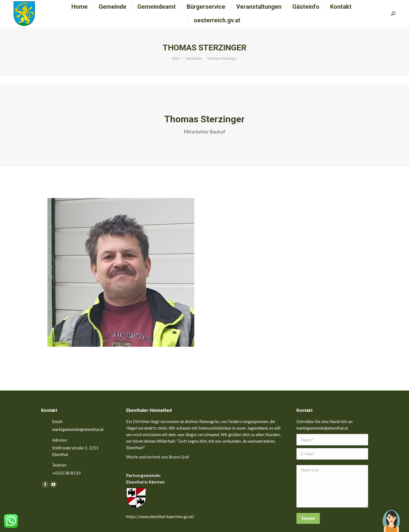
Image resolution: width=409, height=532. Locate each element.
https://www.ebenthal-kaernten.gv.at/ (160, 516)
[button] (391, 517)
